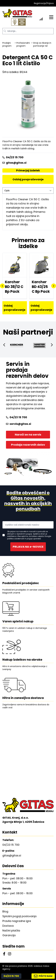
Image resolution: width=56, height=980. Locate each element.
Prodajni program (7, 44)
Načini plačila (11, 930)
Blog (5, 911)
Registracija (40, 3)
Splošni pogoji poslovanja (19, 916)
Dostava (8, 926)
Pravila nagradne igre (17, 921)
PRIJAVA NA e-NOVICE (28, 547)
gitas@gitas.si (14, 163)
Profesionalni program (23, 44)
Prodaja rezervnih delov (28, 445)
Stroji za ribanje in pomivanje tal (42, 44)
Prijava (50, 3)
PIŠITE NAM (43, 976)
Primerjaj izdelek (28, 170)
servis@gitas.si (19, 424)
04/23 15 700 (13, 157)
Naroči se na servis (28, 435)
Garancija (9, 935)
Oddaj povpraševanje (28, 179)
